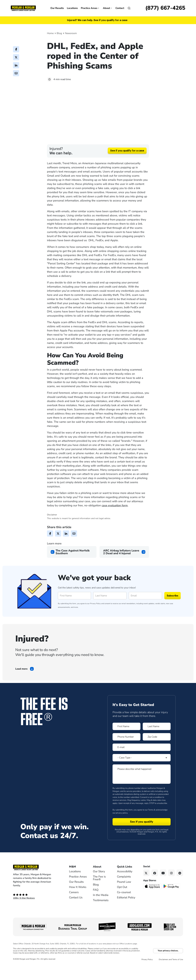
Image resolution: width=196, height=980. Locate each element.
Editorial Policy (126, 914)
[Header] (23, 8)
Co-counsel (124, 908)
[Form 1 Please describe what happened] (142, 790)
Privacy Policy (95, 620)
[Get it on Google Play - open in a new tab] (171, 902)
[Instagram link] (171, 889)
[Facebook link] (155, 889)
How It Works (78, 903)
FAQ (96, 906)
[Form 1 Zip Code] (157, 753)
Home (50, 33)
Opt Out (122, 903)
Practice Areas (90, 8)
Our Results (57, 8)
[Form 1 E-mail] (142, 764)
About (108, 8)
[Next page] (124, 568)
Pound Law (124, 898)
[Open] (129, 8)
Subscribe (172, 612)
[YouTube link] (163, 889)
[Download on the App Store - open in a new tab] (153, 902)
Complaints (124, 893)
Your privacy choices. (168, 967)
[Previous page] (72, 568)
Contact (120, 8)
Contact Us (76, 914)
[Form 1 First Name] (126, 743)
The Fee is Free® (99, 894)
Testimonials (101, 916)
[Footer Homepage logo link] (36, 884)
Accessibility (125, 888)
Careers (74, 908)
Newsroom (71, 33)
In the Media (101, 911)
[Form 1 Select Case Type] (142, 774)
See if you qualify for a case (127, 167)
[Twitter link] (146, 889)
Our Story (99, 888)
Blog (59, 33)
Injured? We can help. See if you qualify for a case (97, 20)
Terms (151, 826)
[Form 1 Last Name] (157, 743)
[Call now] (165, 8)
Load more (21, 685)
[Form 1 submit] (142, 838)
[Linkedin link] (180, 889)
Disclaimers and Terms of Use (171, 976)
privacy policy (122, 829)
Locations (72, 8)
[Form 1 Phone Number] (126, 753)
